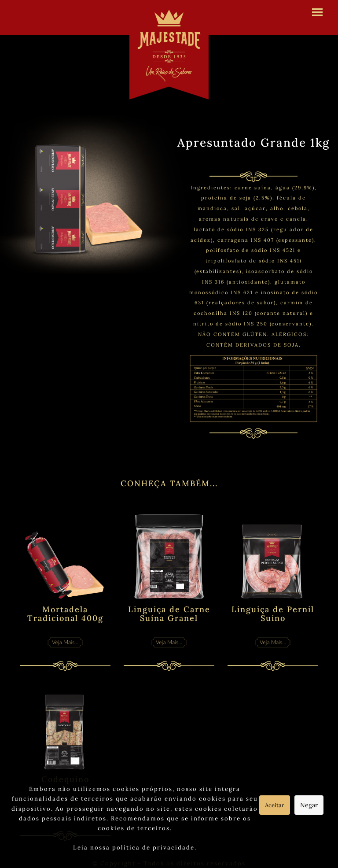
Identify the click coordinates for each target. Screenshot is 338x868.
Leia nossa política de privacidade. (135, 848)
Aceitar (275, 805)
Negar (309, 805)
